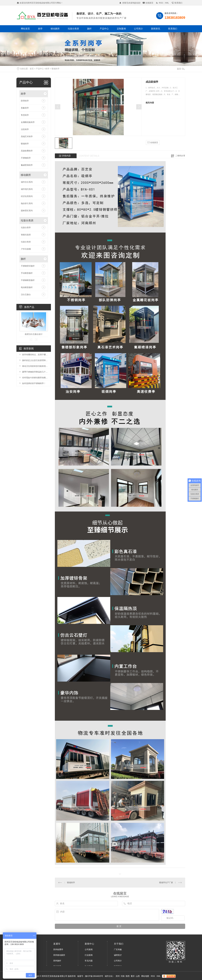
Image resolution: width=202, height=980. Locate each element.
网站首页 (25, 29)
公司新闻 (89, 949)
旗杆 (89, 29)
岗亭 (40, 29)
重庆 (133, 976)
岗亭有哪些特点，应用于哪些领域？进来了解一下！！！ (35, 355)
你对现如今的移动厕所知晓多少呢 (35, 378)
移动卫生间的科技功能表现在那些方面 (35, 366)
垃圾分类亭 (26, 228)
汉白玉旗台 (26, 294)
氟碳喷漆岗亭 (27, 165)
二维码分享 (180, 156)
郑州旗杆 (57, 961)
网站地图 (145, 976)
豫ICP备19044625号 (94, 976)
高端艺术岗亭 (27, 136)
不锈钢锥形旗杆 (28, 280)
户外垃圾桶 (26, 249)
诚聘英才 (118, 955)
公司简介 (138, 29)
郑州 (118, 976)
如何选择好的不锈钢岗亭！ (34, 383)
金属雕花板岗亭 (28, 122)
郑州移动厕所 (59, 955)
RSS (161, 3)
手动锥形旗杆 (27, 273)
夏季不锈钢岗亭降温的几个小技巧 (35, 372)
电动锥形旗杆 (27, 287)
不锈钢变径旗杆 (28, 266)
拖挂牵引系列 (27, 203)
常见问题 (89, 961)
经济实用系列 (27, 196)
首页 (32, 69)
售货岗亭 (25, 115)
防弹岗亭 (25, 101)
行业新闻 (89, 955)
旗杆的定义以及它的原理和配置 (35, 360)
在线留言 (149, 3)
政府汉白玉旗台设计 (34, 334)
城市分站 (109, 976)
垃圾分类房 (73, 29)
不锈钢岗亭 (26, 158)
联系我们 (178, 3)
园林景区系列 (27, 211)
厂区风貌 (118, 949)
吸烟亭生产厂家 (166, 882)
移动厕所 (55, 29)
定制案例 (121, 29)
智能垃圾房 (26, 235)
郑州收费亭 (58, 949)
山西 (138, 976)
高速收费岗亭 (27, 151)
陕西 (128, 976)
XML (167, 3)
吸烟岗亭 (56, 69)
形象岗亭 (25, 108)
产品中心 (104, 29)
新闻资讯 (156, 29)
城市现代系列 (27, 189)
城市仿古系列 (27, 182)
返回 (181, 69)
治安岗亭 (25, 129)
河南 (123, 976)
